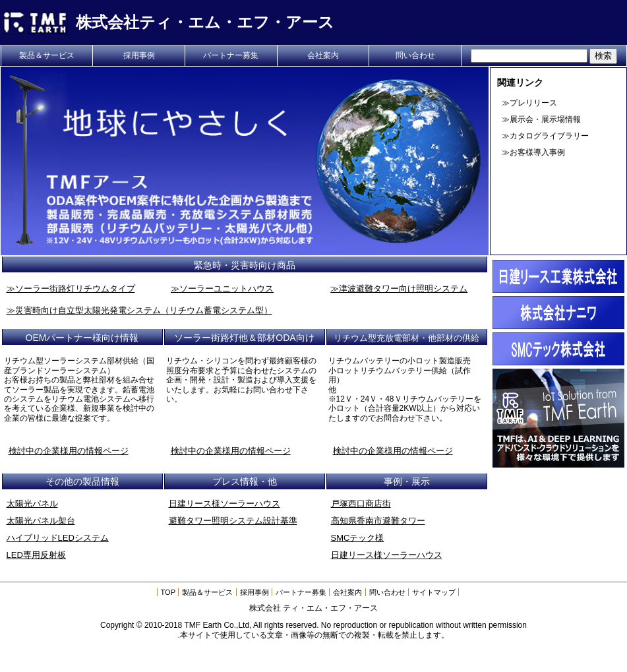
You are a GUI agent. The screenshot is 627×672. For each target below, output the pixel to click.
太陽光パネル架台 (41, 521)
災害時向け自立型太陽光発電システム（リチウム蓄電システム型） (144, 310)
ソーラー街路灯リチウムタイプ (75, 289)
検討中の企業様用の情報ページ (69, 451)
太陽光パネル (32, 504)
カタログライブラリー (549, 136)
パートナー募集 (231, 55)
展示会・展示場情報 (545, 119)
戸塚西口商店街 (361, 504)
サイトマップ (434, 592)
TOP (168, 592)
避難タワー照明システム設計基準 (233, 521)
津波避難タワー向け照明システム (403, 289)
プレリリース (533, 103)
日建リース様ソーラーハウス (224, 504)
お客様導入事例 (537, 152)
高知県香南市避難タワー (378, 521)
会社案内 (323, 55)
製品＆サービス (47, 55)
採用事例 (139, 55)
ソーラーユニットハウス (226, 289)
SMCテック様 (358, 538)
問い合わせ (415, 55)
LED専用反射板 (36, 555)
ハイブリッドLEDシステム (58, 538)
